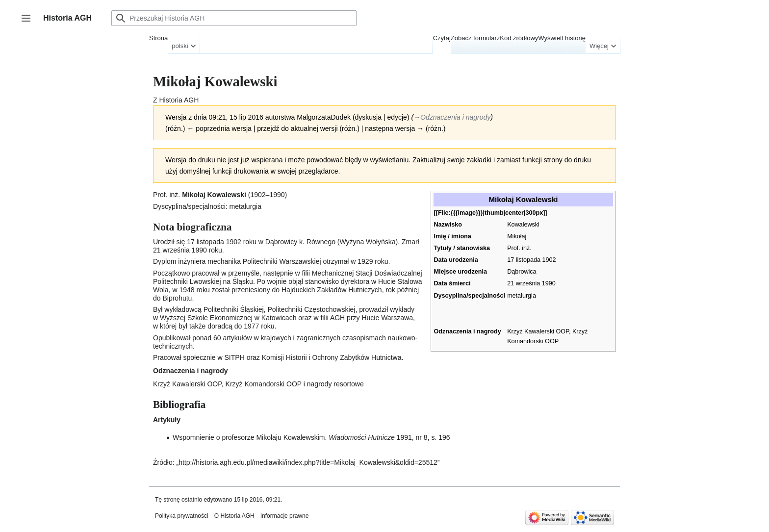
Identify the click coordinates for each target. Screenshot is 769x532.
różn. (175, 128)
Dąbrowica (522, 272)
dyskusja (368, 117)
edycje (397, 117)
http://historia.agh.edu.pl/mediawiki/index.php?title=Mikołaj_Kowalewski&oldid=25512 (308, 462)
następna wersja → (394, 128)
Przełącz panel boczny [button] (29, 23)
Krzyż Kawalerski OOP (538, 331)
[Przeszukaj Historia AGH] (234, 18)
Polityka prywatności (182, 516)
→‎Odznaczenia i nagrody (452, 117)
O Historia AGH (234, 516)
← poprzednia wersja (219, 128)
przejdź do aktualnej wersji (297, 128)
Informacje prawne (285, 516)
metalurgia (522, 296)
